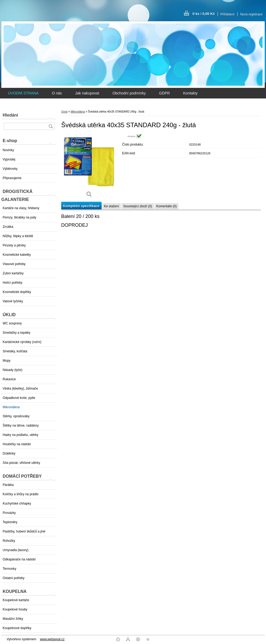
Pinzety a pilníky (14, 245)
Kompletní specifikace (81, 206)
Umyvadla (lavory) (16, 550)
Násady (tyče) (13, 370)
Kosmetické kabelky (17, 255)
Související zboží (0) (138, 206)
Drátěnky (9, 453)
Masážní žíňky (13, 619)
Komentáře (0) (167, 206)
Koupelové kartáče (16, 600)
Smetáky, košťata (15, 351)
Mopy (7, 361)
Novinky (8, 150)
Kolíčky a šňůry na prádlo (21, 494)
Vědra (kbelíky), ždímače (20, 389)
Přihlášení (228, 14)
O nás (57, 93)
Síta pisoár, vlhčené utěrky (21, 463)
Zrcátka (8, 227)
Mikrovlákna (11, 407)
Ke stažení (112, 206)
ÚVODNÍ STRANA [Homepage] (23, 93)
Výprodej (9, 159)
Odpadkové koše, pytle (19, 398)
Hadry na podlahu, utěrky (20, 435)
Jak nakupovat (87, 93)
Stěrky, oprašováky (16, 416)
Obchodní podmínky (129, 93)
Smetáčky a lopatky (16, 333)
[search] (51, 126)
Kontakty (190, 93)
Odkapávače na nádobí (19, 559)
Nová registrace (251, 14)
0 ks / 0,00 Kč (204, 14)
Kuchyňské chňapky (17, 503)
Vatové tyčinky (13, 301)
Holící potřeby (13, 283)
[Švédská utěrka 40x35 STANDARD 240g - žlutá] (89, 168)
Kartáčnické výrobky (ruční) (22, 342)
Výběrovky (10, 169)
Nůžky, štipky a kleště (18, 236)
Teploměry (10, 522)
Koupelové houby (15, 609)
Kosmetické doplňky (17, 292)
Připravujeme (12, 178)
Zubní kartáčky (13, 273)
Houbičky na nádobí (17, 444)
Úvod (64, 112)
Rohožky (9, 541)
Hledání (10, 115)
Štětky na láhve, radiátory (21, 426)
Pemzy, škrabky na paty (20, 217)
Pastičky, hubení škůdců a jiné (24, 531)
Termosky (9, 569)
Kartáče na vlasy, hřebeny (21, 208)
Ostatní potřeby (14, 578)
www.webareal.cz (52, 639)
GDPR (164, 93)
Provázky (9, 513)
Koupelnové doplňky (17, 628)
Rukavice (9, 379)
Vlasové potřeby (14, 264)
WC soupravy (12, 323)
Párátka (8, 485)
